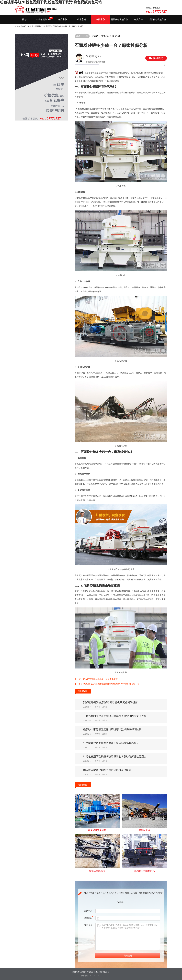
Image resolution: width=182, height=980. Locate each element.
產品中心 (63, 20)
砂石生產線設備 (97, 871)
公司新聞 (47, 26)
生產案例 (82, 20)
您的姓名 (88, 911)
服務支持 (138, 20)
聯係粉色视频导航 (157, 20)
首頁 (32, 26)
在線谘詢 (158, 58)
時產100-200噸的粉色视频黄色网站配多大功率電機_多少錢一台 (111, 684)
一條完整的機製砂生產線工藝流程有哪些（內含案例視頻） (116, 716)
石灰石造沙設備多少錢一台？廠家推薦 (100, 679)
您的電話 (88, 918)
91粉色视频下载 (44, 20)
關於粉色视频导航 (119, 20)
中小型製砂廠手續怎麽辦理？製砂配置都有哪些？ (111, 743)
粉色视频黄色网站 (97, 830)
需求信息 (88, 925)
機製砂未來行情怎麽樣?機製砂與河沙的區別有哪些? (112, 729)
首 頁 (25, 20)
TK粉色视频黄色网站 (144, 871)
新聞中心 (100, 20)
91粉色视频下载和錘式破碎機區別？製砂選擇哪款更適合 (115, 756)
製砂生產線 (144, 830)
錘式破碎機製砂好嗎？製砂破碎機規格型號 (107, 770)
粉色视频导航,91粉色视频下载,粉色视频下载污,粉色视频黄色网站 (51, 2)
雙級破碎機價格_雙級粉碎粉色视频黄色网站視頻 (110, 702)
